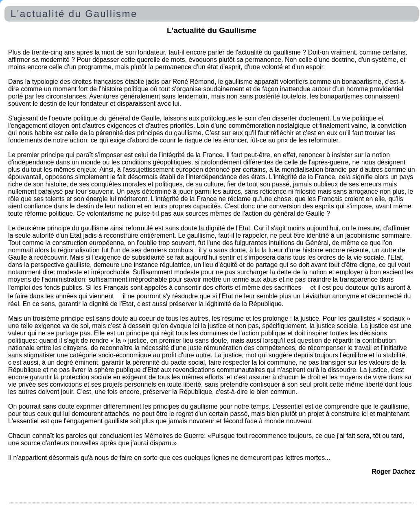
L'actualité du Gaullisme (74, 14)
